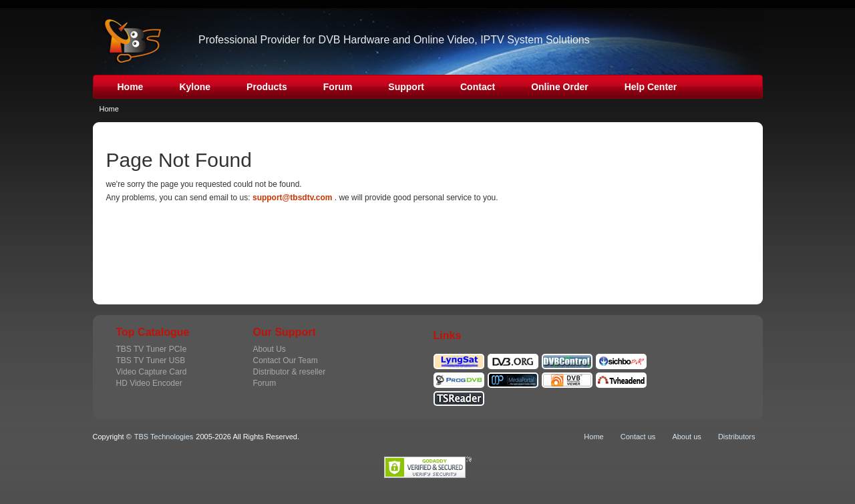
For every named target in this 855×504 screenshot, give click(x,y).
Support (406, 87)
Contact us (638, 437)
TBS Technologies (164, 437)
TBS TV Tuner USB (151, 360)
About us (686, 437)
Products (267, 87)
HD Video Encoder (149, 383)
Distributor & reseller (290, 372)
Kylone (195, 87)
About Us (270, 349)
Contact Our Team (286, 360)
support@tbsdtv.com (292, 198)
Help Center (651, 87)
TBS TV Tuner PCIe (152, 349)
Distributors (737, 437)
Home (131, 87)
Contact (478, 87)
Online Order (560, 87)
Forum (338, 87)
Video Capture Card (152, 372)
